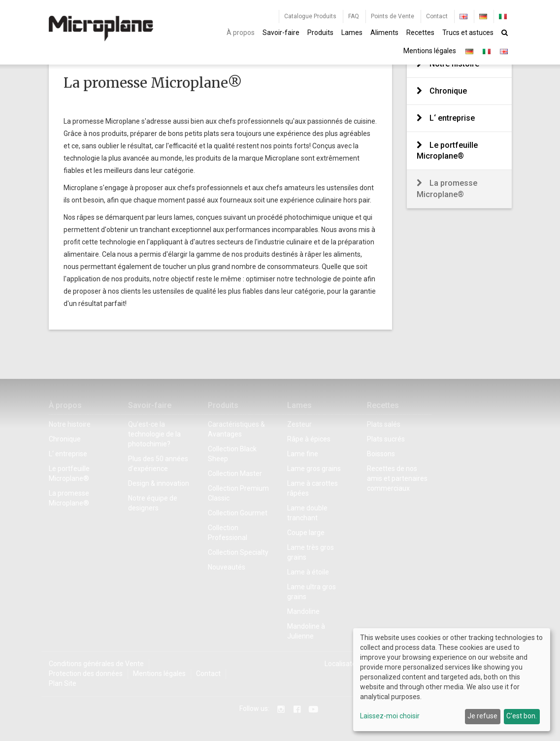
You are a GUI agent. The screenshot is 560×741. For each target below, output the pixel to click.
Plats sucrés (386, 439)
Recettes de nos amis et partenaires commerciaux (397, 478)
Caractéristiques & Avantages (236, 429)
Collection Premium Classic (238, 493)
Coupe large (306, 533)
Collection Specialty (238, 552)
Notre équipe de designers (153, 503)
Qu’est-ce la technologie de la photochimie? (154, 434)
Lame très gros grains (311, 552)
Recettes (420, 33)
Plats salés (384, 424)
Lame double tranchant (307, 513)
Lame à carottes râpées (313, 488)
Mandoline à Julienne (306, 631)
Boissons (381, 454)
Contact (437, 16)
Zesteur (299, 424)
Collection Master (235, 473)
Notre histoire (70, 424)
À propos (241, 33)
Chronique (448, 91)
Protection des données (86, 674)
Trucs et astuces (468, 33)
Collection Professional (228, 533)
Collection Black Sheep (232, 454)
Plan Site (63, 683)
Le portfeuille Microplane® (447, 151)
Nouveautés (227, 567)
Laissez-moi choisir (390, 716)
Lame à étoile (308, 572)
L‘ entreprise (452, 118)
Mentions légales (430, 51)
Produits (320, 33)
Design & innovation (159, 483)
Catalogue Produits (310, 16)
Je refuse (482, 716)
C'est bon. (522, 716)
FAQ (354, 16)
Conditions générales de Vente (96, 664)
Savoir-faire (281, 33)
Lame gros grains (314, 469)
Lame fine (303, 454)
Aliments (384, 33)
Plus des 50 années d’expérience (158, 464)
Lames (352, 33)
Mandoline (303, 611)
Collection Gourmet (238, 513)
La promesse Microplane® (447, 189)
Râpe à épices (309, 439)
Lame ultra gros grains (312, 592)
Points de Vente (393, 16)
